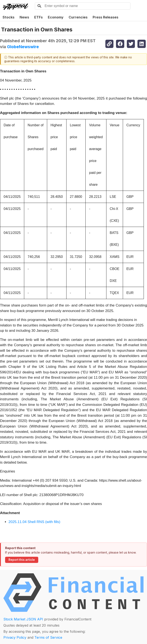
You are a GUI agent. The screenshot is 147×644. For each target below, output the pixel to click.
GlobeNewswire (23, 47)
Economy (56, 17)
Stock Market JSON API (23, 619)
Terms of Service (48, 637)
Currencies (78, 17)
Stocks (8, 17)
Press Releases (105, 17)
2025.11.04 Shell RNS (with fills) (34, 522)
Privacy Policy (15, 637)
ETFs (38, 17)
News (24, 17)
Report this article (22, 560)
